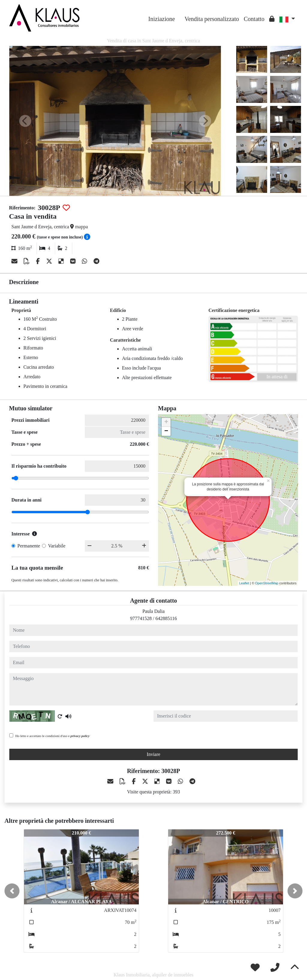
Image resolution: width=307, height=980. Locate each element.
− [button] (166, 431)
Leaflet (244, 583)
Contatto (254, 19)
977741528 (141, 618)
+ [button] (166, 422)
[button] (12, 891)
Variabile (57, 546)
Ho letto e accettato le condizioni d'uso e (52, 736)
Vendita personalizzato (212, 19)
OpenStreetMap (267, 583)
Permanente (29, 546)
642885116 (166, 618)
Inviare (153, 754)
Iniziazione (162, 19)
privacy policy (80, 736)
